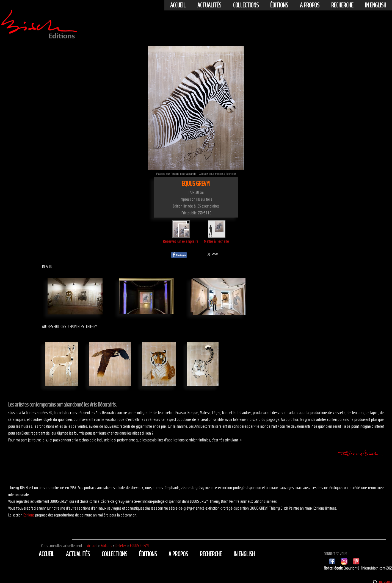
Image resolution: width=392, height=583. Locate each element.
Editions (29, 515)
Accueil (178, 5)
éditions (279, 5)
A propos (310, 5)
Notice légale (334, 568)
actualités (209, 5)
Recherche (342, 5)
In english (376, 5)
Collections (246, 5)
